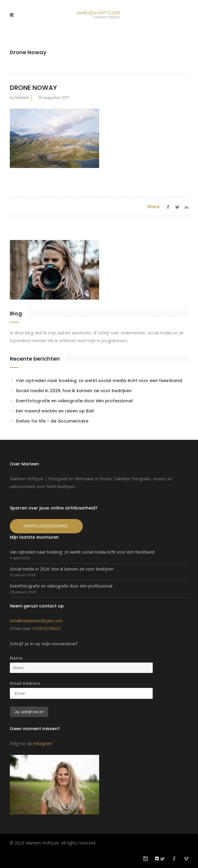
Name (16, 658)
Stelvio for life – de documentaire (52, 421)
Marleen (22, 98)
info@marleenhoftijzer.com (36, 621)
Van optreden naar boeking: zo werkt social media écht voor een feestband (99, 381)
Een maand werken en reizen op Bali (55, 411)
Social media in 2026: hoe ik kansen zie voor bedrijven (74, 391)
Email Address (25, 683)
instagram (43, 743)
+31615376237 (46, 628)
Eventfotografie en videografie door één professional (74, 401)
